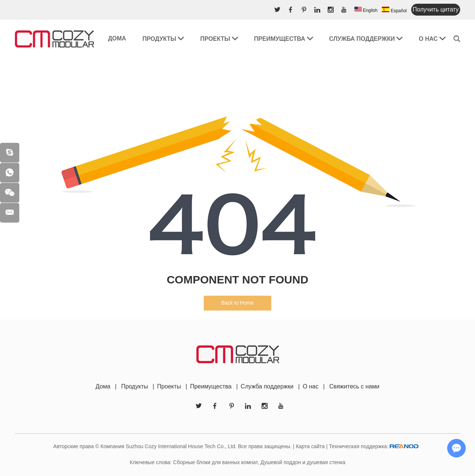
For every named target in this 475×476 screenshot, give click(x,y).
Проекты (219, 39)
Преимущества (284, 39)
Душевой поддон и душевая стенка (303, 462)
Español (394, 10)
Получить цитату (436, 9)
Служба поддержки (366, 39)
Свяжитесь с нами (354, 386)
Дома (117, 38)
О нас (432, 39)
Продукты (163, 39)
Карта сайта (310, 446)
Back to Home (237, 303)
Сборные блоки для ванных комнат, (216, 462)
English (366, 10)
